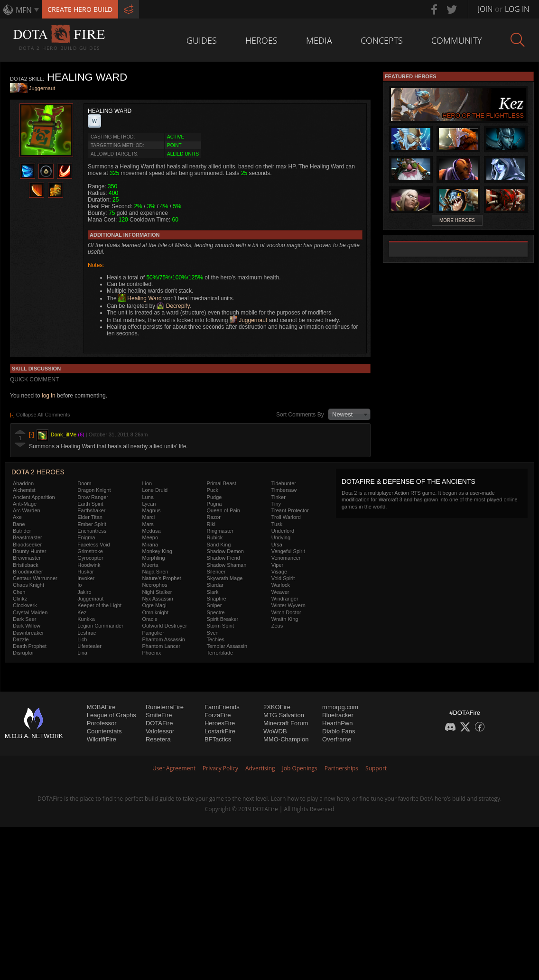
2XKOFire (277, 707)
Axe (17, 517)
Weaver (280, 592)
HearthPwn (337, 723)
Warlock (281, 585)
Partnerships (341, 768)
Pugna (214, 504)
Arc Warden (27, 510)
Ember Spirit (92, 524)
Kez (82, 612)
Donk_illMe (64, 435)
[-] (32, 435)
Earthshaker (91, 510)
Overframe (337, 739)
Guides (202, 40)
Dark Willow (27, 626)
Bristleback (26, 565)
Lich (82, 639)
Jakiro (84, 592)
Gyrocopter (90, 558)
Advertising (260, 768)
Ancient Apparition (34, 497)
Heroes (261, 40)
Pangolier (153, 633)
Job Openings (300, 768)
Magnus (151, 510)
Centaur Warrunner (35, 578)
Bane (19, 524)
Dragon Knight (94, 490)
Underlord (283, 531)
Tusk (277, 524)
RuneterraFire (165, 707)
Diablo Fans (339, 731)
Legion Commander (100, 626)
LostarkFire (220, 731)
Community (457, 40)
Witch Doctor (286, 612)
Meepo (150, 537)
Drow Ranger (93, 497)
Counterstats (104, 731)
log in (49, 396)
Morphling (153, 558)
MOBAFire (101, 707)
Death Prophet (30, 646)
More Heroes (457, 220)
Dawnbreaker (28, 633)
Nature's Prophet (161, 578)
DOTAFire (159, 723)
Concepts (382, 40)
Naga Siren (155, 572)
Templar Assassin (227, 646)
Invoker (86, 578)
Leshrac (87, 633)
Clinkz (20, 599)
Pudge (214, 497)
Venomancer (286, 558)
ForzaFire (218, 715)
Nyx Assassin (157, 599)
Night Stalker (157, 592)
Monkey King (157, 551)
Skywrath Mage (225, 578)
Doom (84, 483)
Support (376, 768)
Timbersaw (284, 490)
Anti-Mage (25, 504)
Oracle (149, 619)
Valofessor (160, 731)
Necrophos (154, 585)
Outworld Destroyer (164, 626)
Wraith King (285, 619)
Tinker (279, 497)
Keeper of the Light (99, 605)
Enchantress (92, 531)
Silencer (216, 572)
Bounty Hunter (29, 551)
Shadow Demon (225, 551)
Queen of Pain (223, 510)
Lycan (149, 504)
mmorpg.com (340, 707)
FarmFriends (222, 707)
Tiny (276, 504)
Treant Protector (290, 510)
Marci (148, 517)
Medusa (151, 531)
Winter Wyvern (288, 605)
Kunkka (86, 619)
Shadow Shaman (227, 565)
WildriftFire (102, 739)
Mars (148, 524)
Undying (281, 537)
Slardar (215, 585)
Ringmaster (220, 531)
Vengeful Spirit (288, 551)
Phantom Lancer (161, 646)
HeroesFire (220, 723)
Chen (19, 592)
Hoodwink (89, 565)
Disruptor (23, 653)
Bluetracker (338, 715)
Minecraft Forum (286, 723)
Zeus (277, 626)
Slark (213, 592)
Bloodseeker (27, 545)
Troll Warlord (286, 517)
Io (79, 585)
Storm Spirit (220, 626)
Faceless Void (93, 545)
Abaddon (23, 483)
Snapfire (217, 599)
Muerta (150, 565)
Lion (147, 483)
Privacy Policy (220, 768)
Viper (277, 565)
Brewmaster (27, 558)
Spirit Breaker (223, 619)
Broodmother (28, 572)
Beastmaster (28, 537)
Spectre (216, 612)
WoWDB (275, 731)
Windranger (285, 599)
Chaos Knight (28, 585)
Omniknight (155, 612)
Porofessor (102, 723)
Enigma (86, 537)
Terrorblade (220, 653)
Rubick (215, 537)
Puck (213, 490)
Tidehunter (284, 483)
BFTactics (218, 739)
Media (319, 40)
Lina (82, 653)
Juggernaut (42, 89)
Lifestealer (89, 646)
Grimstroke (90, 551)
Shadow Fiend (223, 558)
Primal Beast (222, 483)
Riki (211, 524)
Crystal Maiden (30, 612)
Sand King (219, 545)
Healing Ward (140, 298)
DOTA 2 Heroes (38, 472)
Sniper (214, 605)
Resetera (158, 739)
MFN (24, 10)
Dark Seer (25, 619)
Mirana (150, 545)
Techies (216, 639)
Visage (279, 572)
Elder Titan (90, 517)
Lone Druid (155, 490)
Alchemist (24, 490)
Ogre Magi (154, 605)
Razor (214, 517)
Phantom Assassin (163, 639)
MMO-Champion (286, 739)
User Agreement (174, 768)
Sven (213, 633)
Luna (148, 497)
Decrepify (173, 306)
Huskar (86, 572)
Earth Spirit (90, 504)
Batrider (22, 531)
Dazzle (21, 639)
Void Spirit (283, 578)
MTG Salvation (284, 715)
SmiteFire (159, 715)
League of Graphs (112, 715)
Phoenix (151, 653)
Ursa (277, 545)
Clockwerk (25, 605)
